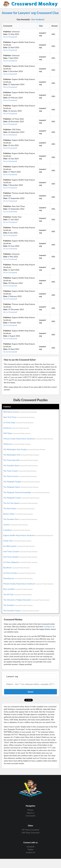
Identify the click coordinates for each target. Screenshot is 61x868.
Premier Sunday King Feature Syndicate (28, 584)
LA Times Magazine (20, 562)
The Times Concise (20, 476)
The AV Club (18, 594)
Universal (16, 428)
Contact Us (30, 852)
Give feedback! (38, 19)
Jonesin (16, 525)
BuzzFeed (16, 568)
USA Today (17, 433)
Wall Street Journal (20, 412)
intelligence (48, 627)
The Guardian (18, 605)
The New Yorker (19, 508)
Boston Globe (18, 514)
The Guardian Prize (20, 519)
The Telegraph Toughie (22, 482)
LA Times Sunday (19, 573)
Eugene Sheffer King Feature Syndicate (28, 535)
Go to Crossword (10, 37)
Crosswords (31, 816)
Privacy (30, 810)
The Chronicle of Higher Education (26, 600)
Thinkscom (17, 444)
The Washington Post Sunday (24, 449)
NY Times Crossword (31, 830)
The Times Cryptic (20, 471)
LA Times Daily (19, 422)
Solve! (30, 692)
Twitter (30, 849)
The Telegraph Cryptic (21, 498)
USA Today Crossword (30, 833)
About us (31, 813)
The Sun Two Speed (20, 503)
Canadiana (17, 530)
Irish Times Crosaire (20, 551)
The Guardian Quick (21, 465)
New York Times (19, 417)
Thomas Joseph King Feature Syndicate (28, 439)
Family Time (17, 541)
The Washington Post (21, 455)
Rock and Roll (18, 589)
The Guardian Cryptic (21, 611)
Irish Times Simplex (20, 557)
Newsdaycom (18, 578)
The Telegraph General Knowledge (26, 492)
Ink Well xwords (19, 546)
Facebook (30, 847)
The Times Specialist (21, 460)
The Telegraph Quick (21, 487)
